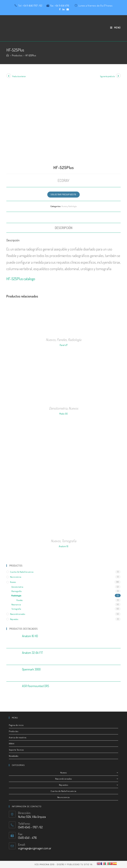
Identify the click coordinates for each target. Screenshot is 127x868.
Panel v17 (64, 345)
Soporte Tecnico (16, 750)
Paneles (62, 340)
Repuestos (14, 619)
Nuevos (64, 206)
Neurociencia (16, 577)
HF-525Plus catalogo (21, 279)
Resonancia (16, 604)
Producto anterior (19, 76)
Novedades (14, 756)
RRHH (12, 744)
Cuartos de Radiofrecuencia (63, 791)
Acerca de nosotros (18, 737)
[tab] (63, 228)
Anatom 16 (64, 546)
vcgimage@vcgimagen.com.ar (35, 848)
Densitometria (58, 408)
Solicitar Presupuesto (63, 194)
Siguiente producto (107, 76)
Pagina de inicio (16, 725)
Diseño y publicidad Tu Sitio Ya (75, 864)
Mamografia (16, 591)
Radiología (72, 206)
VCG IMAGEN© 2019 (45, 864)
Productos (14, 731)
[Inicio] (8, 55)
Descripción (64, 228)
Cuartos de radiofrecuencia (22, 572)
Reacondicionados (18, 614)
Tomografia (69, 541)
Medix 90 (63, 414)
